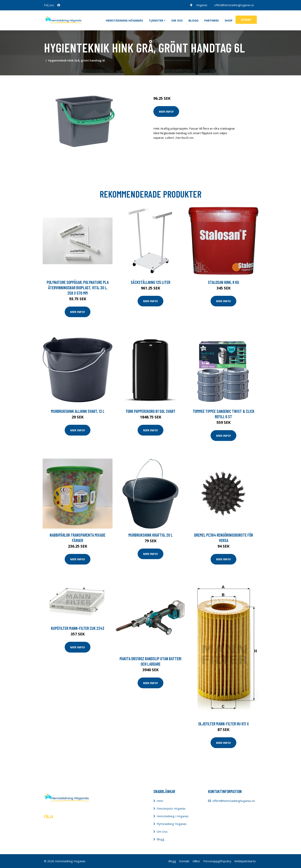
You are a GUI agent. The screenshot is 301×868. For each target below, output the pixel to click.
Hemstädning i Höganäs (173, 816)
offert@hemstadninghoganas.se (234, 5)
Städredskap (179, 82)
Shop (229, 20)
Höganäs (202, 5)
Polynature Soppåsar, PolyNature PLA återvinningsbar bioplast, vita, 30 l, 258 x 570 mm (78, 288)
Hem (160, 801)
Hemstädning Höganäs (124, 20)
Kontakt (184, 861)
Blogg (193, 20)
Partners (212, 20)
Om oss (177, 20)
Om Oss (162, 831)
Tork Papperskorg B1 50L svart (150, 411)
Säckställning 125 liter (150, 282)
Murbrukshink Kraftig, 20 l (150, 535)
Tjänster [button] (156, 20)
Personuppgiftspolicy (217, 861)
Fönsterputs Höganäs (171, 808)
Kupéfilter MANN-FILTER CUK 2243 (78, 628)
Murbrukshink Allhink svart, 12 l (78, 411)
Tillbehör (195, 82)
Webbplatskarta (245, 861)
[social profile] (59, 5)
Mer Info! (166, 111)
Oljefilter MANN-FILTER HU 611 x (224, 724)
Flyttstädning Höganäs (172, 824)
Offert (246, 20)
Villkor (196, 861)
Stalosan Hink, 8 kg (223, 282)
